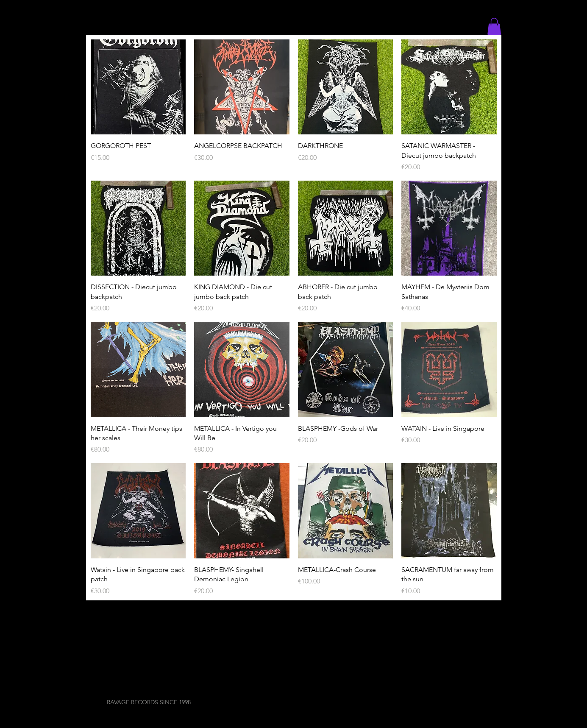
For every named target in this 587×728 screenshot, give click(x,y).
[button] (494, 26)
